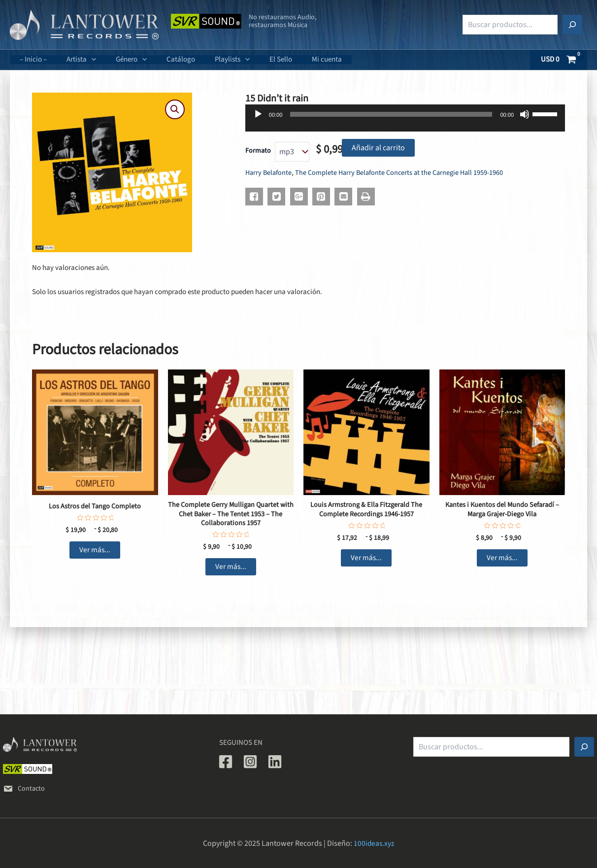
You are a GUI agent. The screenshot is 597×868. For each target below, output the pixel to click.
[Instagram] (250, 762)
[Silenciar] (525, 114)
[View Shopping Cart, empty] (559, 60)
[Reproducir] (258, 114)
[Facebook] (226, 762)
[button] (175, 110)
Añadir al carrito (378, 148)
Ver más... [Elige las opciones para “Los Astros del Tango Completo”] (95, 551)
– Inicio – (31, 59)
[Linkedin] (275, 762)
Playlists (210, 59)
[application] (84, 60)
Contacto (25, 788)
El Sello (254, 59)
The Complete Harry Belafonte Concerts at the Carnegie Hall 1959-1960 (404, 173)
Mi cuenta (295, 59)
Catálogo (164, 59)
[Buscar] (572, 25)
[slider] (391, 114)
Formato (258, 151)
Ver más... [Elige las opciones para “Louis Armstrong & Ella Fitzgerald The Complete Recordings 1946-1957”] (366, 560)
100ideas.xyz (374, 843)
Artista (74, 59)
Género (119, 59)
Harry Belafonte (269, 173)
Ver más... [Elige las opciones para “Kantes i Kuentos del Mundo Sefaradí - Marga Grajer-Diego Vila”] (502, 560)
